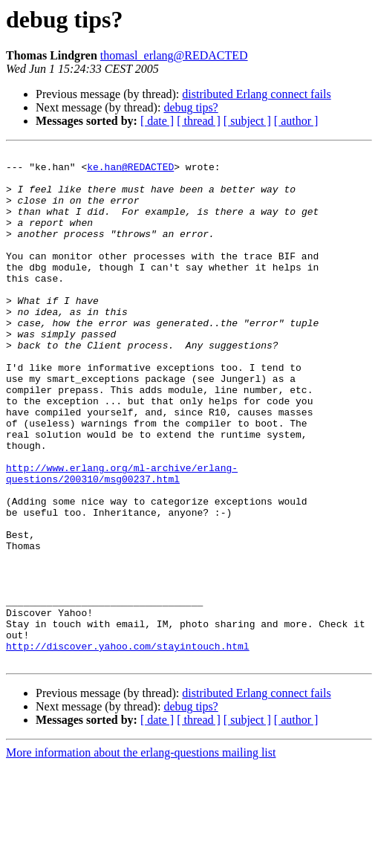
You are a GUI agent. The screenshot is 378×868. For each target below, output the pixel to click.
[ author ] (296, 121)
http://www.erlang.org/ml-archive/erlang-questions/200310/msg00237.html (122, 539)
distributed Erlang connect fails (256, 94)
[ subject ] (247, 121)
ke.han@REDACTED (130, 171)
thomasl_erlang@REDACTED (174, 55)
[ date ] (157, 121)
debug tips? (190, 107)
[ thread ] (199, 121)
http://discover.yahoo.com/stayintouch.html (128, 746)
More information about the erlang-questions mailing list (141, 855)
